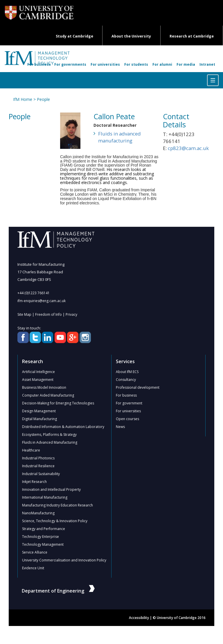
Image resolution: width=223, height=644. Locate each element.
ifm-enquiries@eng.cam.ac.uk (42, 301)
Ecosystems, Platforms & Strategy (49, 435)
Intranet (207, 64)
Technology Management (43, 544)
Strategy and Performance (44, 529)
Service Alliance (35, 552)
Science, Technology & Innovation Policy (55, 521)
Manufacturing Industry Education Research (57, 505)
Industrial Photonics (38, 458)
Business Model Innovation (44, 387)
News (120, 427)
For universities (105, 64)
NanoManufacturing (38, 513)
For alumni (162, 64)
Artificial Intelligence (38, 372)
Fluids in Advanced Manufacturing (50, 442)
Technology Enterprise (41, 537)
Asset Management (38, 380)
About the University (131, 36)
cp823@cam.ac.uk (188, 148)
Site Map (24, 314)
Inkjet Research (34, 482)
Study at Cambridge (74, 36)
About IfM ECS (127, 372)
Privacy (71, 314)
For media (186, 64)
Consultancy (126, 380)
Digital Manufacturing (39, 419)
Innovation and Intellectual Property (51, 489)
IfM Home (23, 99)
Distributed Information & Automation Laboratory (63, 427)
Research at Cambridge (192, 36)
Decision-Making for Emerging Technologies (58, 403)
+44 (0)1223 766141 (34, 293)
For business (39, 64)
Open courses (127, 419)
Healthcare (31, 450)
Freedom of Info (48, 314)
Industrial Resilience (38, 466)
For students (136, 64)
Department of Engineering (58, 591)
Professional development (138, 387)
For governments (70, 64)
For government (129, 403)
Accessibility (139, 618)
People (43, 99)
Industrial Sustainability (41, 474)
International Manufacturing (45, 497)
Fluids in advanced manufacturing (119, 137)
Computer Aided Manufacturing (48, 395)
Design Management (39, 411)
